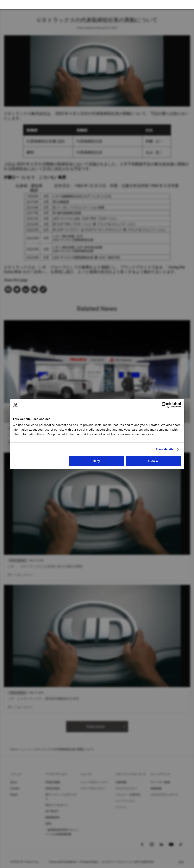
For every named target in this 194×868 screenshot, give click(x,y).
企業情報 (121, 782)
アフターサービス (56, 774)
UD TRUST (52, 811)
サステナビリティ (127, 788)
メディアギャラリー (93, 788)
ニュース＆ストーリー (94, 782)
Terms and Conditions (63, 862)
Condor (15, 788)
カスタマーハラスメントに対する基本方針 (128, 862)
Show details (164, 449)
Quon (14, 782)
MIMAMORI (52, 817)
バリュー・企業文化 (128, 795)
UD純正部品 (53, 788)
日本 (181, 862)
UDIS (48, 824)
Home (14, 749)
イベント (121, 807)
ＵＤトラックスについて (131, 774)
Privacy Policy (89, 862)
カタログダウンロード (164, 795)
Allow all (154, 461)
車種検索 (156, 788)
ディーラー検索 (160, 782)
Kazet (14, 795)
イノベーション (125, 801)
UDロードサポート (57, 805)
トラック (16, 774)
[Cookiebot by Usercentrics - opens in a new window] (164, 405)
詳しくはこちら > (20, 575)
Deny (96, 461)
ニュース (26, 749)
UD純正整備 (53, 782)
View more (96, 727)
